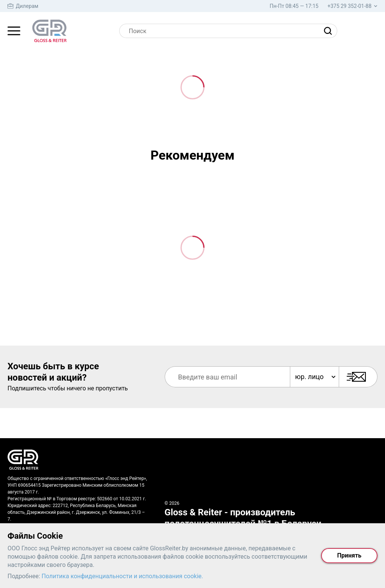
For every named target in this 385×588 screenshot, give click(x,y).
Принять (349, 555)
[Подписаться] (358, 377)
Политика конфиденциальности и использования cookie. (123, 576)
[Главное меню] (14, 31)
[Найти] (330, 31)
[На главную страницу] (49, 31)
